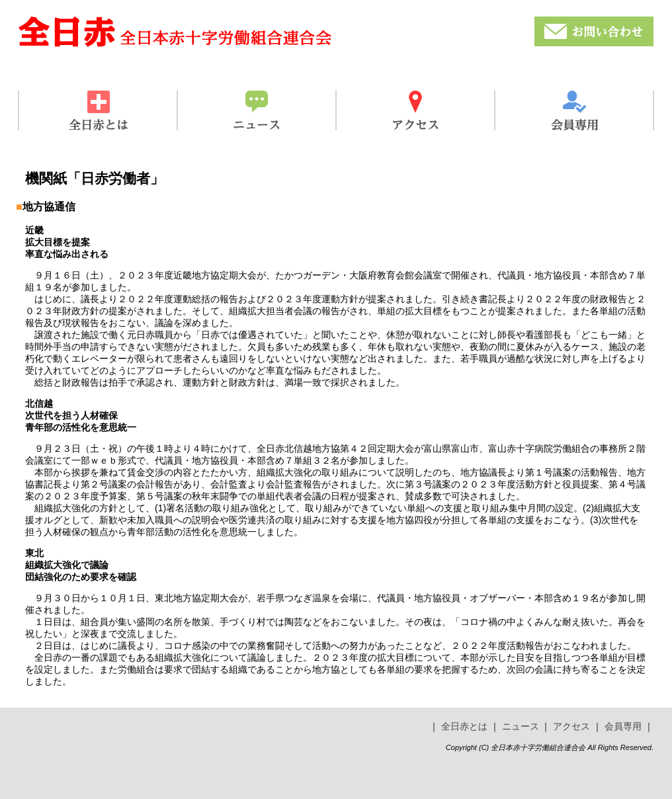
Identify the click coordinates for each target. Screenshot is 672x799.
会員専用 (623, 726)
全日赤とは (464, 726)
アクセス (571, 726)
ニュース (521, 726)
